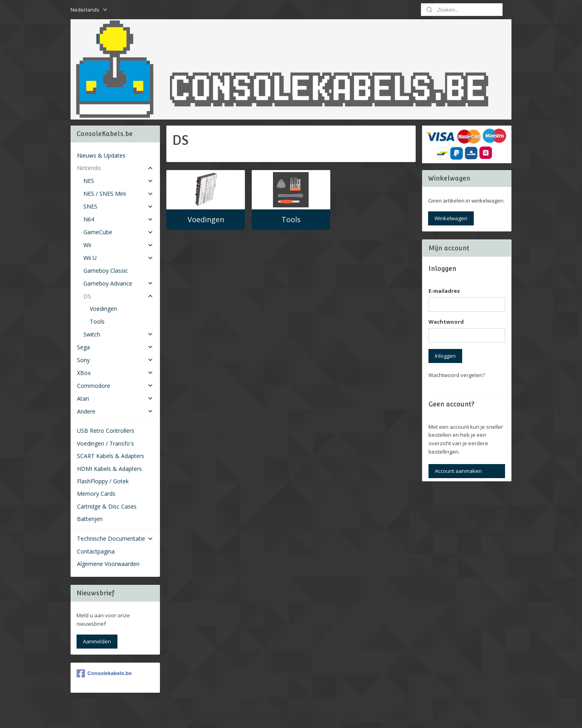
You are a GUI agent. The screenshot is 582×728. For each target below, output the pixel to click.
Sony (115, 360)
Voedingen (206, 219)
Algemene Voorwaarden (108, 564)
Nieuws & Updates (101, 155)
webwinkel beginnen (312, 713)
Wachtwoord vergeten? (457, 375)
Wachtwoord (446, 322)
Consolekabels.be (104, 673)
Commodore (115, 386)
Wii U (118, 258)
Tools (291, 219)
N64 (118, 219)
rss (282, 713)
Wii (118, 245)
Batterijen (90, 519)
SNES (118, 206)
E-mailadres (444, 291)
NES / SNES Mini (118, 194)
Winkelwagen (451, 218)
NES (118, 181)
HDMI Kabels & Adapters (109, 469)
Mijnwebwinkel (382, 713)
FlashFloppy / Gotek (103, 481)
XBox (115, 373)
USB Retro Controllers (106, 431)
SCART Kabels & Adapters (111, 456)
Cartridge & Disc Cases (107, 506)
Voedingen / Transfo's (105, 443)
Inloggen (445, 356)
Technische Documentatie (115, 538)
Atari (115, 398)
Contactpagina (96, 551)
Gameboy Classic (106, 271)
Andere (115, 411)
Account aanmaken (458, 471)
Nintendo (115, 168)
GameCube (118, 232)
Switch (118, 334)
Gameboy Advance (118, 283)
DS (118, 296)
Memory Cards (96, 494)
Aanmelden (97, 641)
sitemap (265, 713)
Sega (115, 347)
